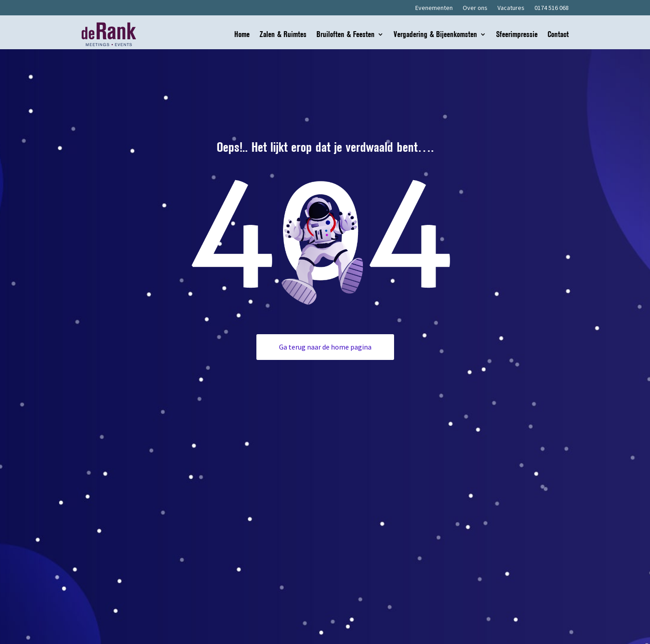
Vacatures (511, 8)
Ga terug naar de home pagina (325, 347)
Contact (558, 35)
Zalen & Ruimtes (283, 35)
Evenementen (434, 8)
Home (242, 35)
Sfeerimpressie (517, 35)
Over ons (475, 8)
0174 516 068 (552, 8)
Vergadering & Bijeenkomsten (435, 35)
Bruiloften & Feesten (346, 35)
